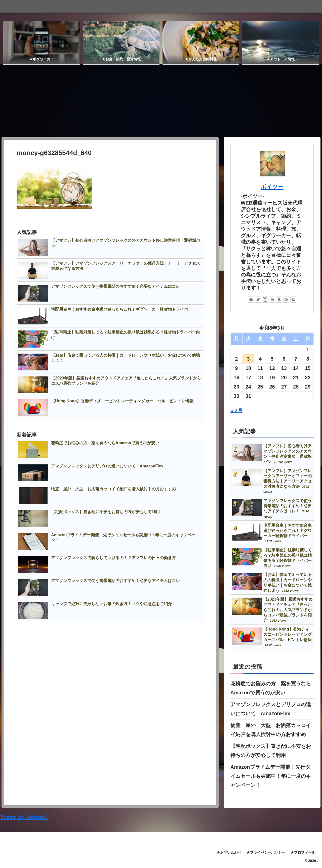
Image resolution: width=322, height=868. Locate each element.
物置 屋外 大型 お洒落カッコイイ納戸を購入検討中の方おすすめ (271, 730)
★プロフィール (303, 852)
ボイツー (272, 187)
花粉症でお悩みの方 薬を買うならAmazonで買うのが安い (271, 688)
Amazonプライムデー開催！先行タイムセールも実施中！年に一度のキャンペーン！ (271, 776)
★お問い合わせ (229, 852)
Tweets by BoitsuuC (24, 817)
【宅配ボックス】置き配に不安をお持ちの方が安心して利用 (271, 750)
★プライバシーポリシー (266, 852)
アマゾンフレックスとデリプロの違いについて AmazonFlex (271, 709)
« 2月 (236, 410)
